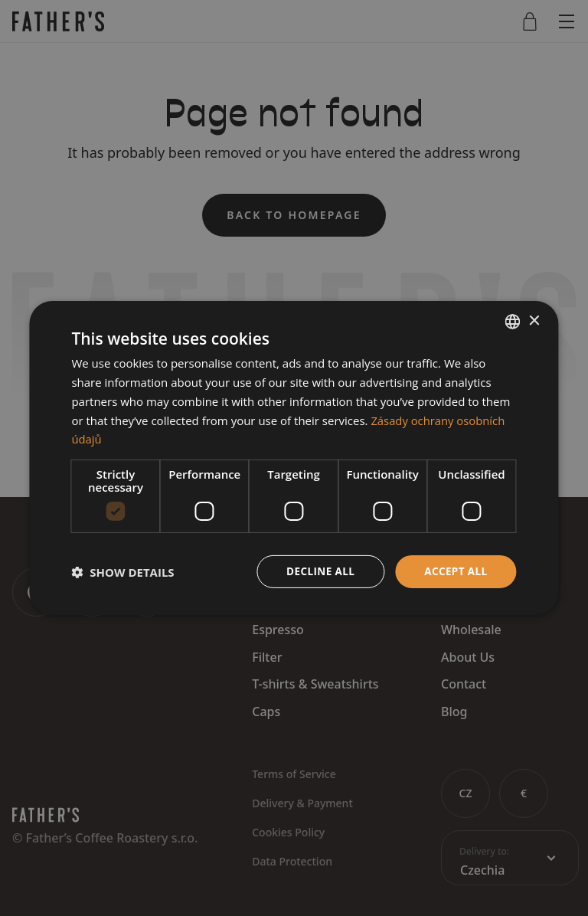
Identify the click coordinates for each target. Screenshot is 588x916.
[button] (122, 572)
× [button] (534, 321)
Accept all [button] (454, 571)
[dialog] (294, 458)
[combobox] (513, 321)
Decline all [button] (317, 571)
